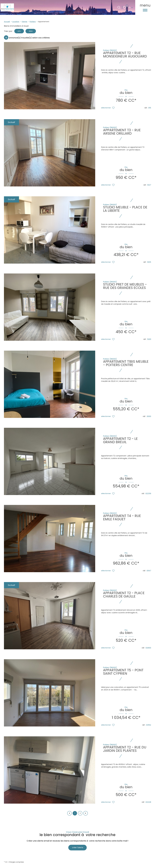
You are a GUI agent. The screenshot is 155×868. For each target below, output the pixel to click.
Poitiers (33, 22)
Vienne (24, 22)
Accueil (7, 22)
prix (20, 31)
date (33, 31)
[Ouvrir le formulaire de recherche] (119, 7)
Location (16, 22)
